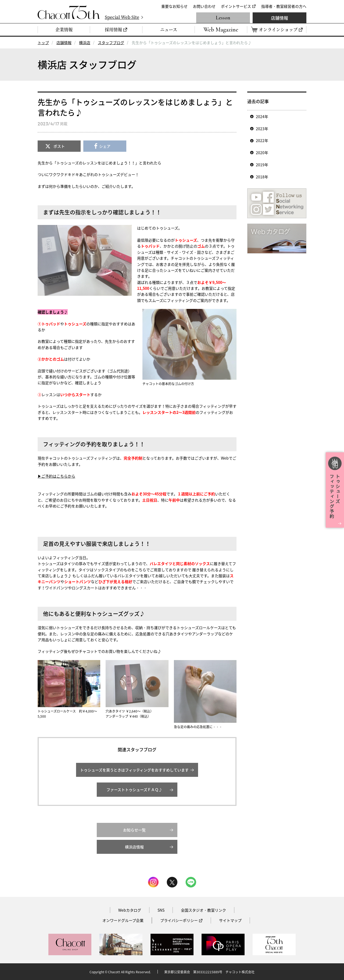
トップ (43, 43)
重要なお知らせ (174, 6)
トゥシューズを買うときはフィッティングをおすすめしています (134, 770)
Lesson (223, 18)
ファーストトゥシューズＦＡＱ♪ (134, 789)
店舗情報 (279, 18)
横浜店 (85, 43)
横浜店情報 (134, 847)
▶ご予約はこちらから (56, 476)
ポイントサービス (236, 6)
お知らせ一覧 (134, 830)
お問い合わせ (204, 6)
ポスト (59, 146)
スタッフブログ (111, 43)
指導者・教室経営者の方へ (284, 6)
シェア (105, 146)
